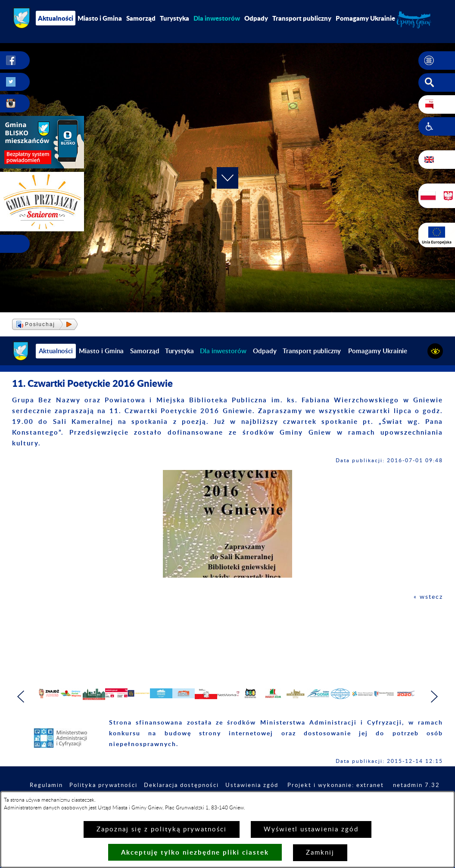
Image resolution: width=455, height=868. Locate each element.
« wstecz (428, 597)
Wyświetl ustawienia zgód (311, 829)
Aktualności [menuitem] (56, 18)
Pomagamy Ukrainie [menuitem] (365, 18)
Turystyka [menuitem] (175, 18)
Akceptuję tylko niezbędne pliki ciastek (195, 852)
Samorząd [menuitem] (141, 18)
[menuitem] (217, 18)
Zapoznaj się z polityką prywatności (162, 829)
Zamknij (320, 853)
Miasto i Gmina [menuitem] (100, 18)
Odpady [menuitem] (256, 18)
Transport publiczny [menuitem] (302, 18)
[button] (437, 61)
